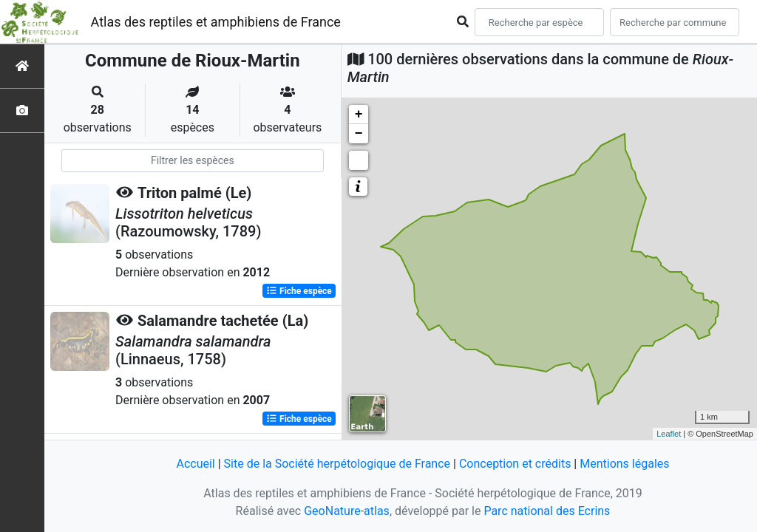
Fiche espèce (299, 291)
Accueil (195, 464)
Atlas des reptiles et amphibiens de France (216, 22)
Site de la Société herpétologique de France (337, 464)
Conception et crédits (515, 464)
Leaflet (669, 434)
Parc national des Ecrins (547, 511)
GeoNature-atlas (347, 511)
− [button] (359, 134)
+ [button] (359, 115)
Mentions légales (624, 464)
